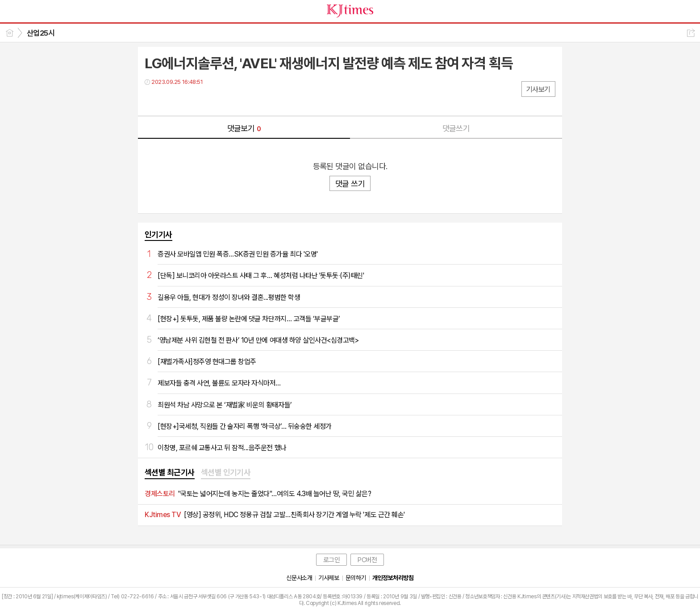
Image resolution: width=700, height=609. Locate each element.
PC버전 (367, 560)
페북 (152, 100)
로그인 (332, 560)
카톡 (188, 100)
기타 (206, 100)
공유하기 (691, 33)
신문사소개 (299, 578)
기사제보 (329, 578)
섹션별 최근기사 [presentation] (170, 472)
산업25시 (41, 33)
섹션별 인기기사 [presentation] (226, 472)
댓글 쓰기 (350, 184)
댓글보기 (244, 128)
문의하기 (356, 578)
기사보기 (538, 89)
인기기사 (158, 234)
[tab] (170, 473)
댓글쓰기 (456, 128)
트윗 (170, 100)
